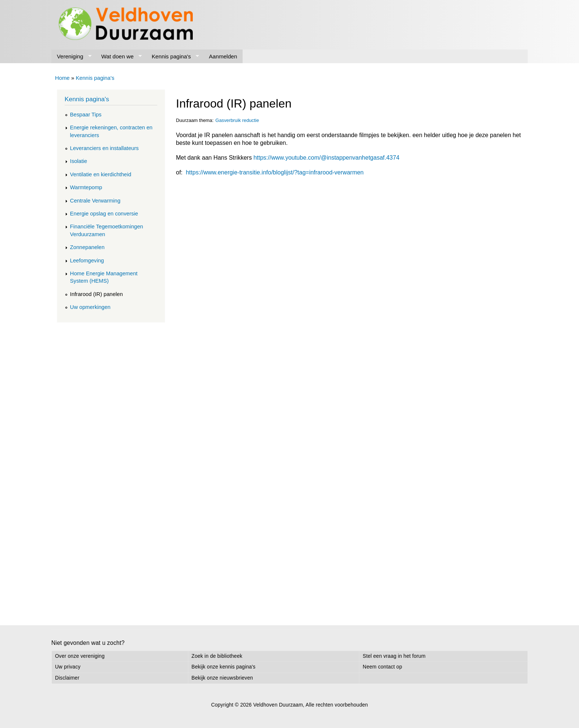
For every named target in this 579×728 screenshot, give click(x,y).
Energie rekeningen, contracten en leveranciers (111, 131)
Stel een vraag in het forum (394, 656)
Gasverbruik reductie (237, 120)
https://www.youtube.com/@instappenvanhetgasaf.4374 (326, 158)
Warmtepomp (86, 187)
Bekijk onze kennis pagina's (224, 667)
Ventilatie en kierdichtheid (101, 174)
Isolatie (79, 161)
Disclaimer (67, 678)
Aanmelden (223, 56)
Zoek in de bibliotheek (217, 656)
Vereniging (71, 57)
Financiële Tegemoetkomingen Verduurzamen (107, 230)
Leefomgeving (87, 261)
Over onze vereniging (80, 656)
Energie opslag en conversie (104, 214)
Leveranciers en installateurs (105, 148)
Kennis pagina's (173, 57)
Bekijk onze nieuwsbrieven (222, 678)
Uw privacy (68, 667)
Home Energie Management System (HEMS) (104, 277)
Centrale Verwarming (95, 201)
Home (62, 78)
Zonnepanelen (87, 247)
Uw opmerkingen (90, 307)
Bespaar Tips (86, 115)
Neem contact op (382, 667)
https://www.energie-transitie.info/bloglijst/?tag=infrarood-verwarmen (275, 172)
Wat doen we (119, 57)
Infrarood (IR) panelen (97, 294)
